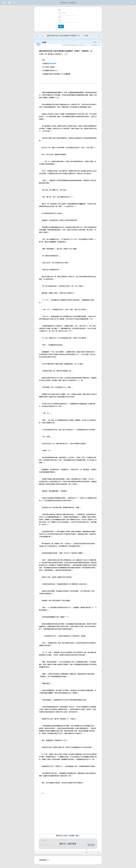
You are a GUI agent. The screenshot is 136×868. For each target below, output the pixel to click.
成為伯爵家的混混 (95, 45)
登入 (61, 26)
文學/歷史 (66, 45)
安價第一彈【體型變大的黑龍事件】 (51, 54)
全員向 (82, 45)
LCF (89, 45)
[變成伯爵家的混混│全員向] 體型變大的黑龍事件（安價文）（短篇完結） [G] (66, 51)
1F (65, 54)
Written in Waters (68, 3)
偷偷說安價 (52, 64)
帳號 (59, 10)
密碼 (59, 17)
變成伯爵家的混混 (74, 45)
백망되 (86, 45)
